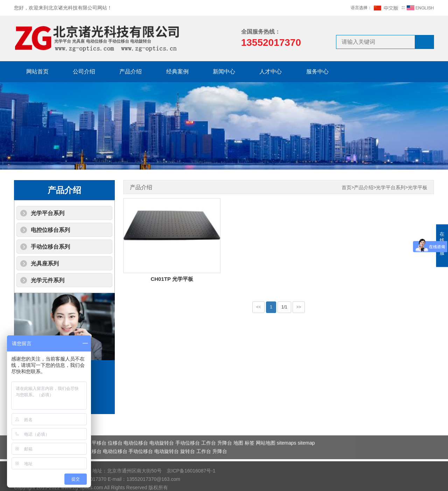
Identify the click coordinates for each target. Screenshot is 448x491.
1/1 (284, 307)
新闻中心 (224, 72)
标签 (250, 451)
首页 (346, 188)
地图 (238, 451)
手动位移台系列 (50, 247)
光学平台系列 (48, 213)
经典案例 (177, 72)
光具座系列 (45, 264)
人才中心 (271, 72)
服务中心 (317, 72)
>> (299, 307)
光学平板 (418, 188)
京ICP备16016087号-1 (191, 483)
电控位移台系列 (50, 230)
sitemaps (287, 451)
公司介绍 (84, 72)
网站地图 (266, 451)
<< (259, 307)
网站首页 (37, 72)
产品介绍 (131, 72)
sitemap (306, 451)
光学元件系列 (48, 280)
